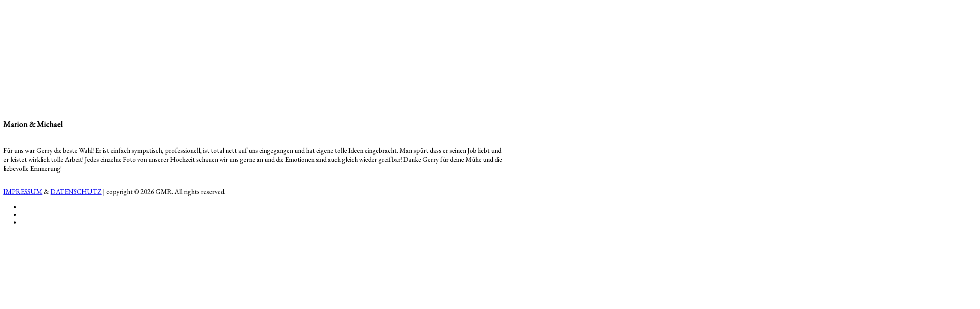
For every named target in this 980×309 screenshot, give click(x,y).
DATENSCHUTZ (76, 192)
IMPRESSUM (23, 192)
